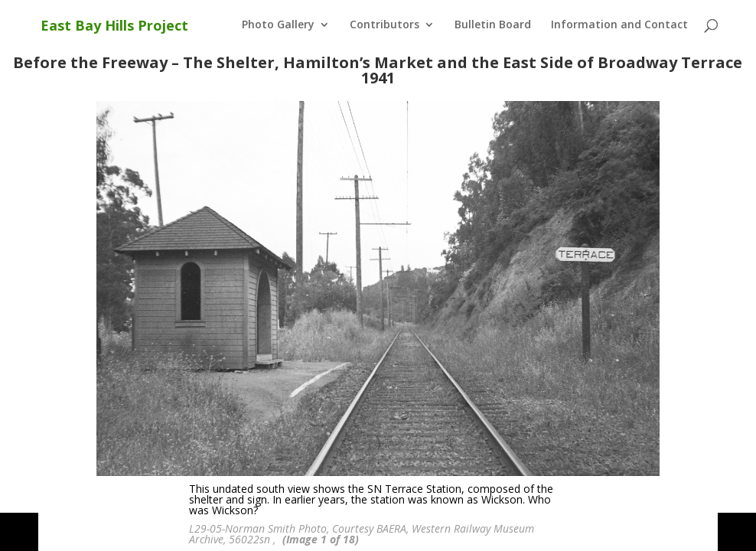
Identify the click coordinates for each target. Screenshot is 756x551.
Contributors (385, 25)
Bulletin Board (493, 25)
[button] (19, 532)
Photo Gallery (278, 25)
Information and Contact (619, 25)
